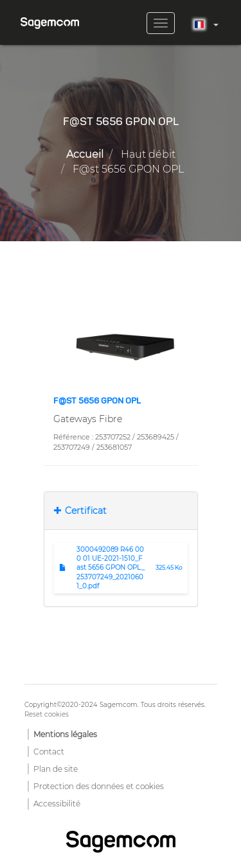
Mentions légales (65, 734)
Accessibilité (57, 804)
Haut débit (148, 154)
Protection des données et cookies (99, 786)
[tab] (121, 511)
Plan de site (56, 769)
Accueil (85, 154)
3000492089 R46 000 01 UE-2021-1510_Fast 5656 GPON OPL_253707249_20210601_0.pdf (111, 568)
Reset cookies (47, 714)
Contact (49, 752)
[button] (121, 344)
